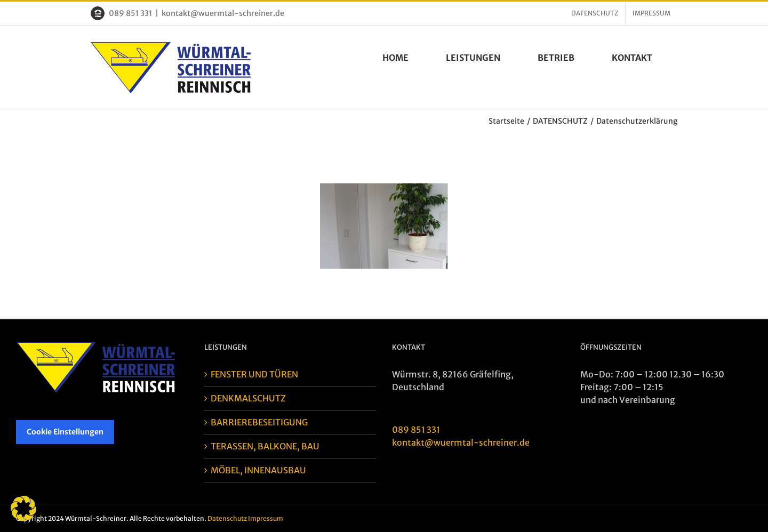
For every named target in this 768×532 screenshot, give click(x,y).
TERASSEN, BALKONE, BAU (265, 446)
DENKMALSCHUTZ (248, 398)
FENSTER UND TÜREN (254, 374)
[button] (23, 509)
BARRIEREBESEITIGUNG (259, 422)
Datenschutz (227, 518)
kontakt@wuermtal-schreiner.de (223, 13)
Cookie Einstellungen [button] (65, 432)
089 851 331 (130, 13)
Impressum (266, 518)
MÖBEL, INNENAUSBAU (258, 470)
